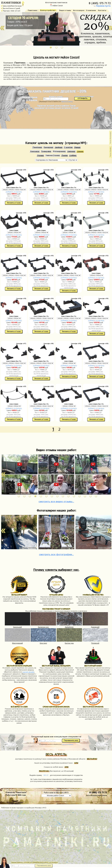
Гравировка (46, 151)
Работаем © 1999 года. (16, 795)
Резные (77, 147)
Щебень (73, 155)
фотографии (56, 554)
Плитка (65, 155)
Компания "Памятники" (16, 792)
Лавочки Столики (53, 155)
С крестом (68, 147)
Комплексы (35, 151)
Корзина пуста (102, 6)
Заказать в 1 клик (14, 203)
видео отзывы (56, 501)
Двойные (59, 147)
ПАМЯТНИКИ (11, 3)
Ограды (40, 155)
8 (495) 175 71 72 (100, 3)
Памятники (37, 147)
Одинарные (48, 147)
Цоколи (80, 151)
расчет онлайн (28, 672)
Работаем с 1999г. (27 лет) (11, 11)
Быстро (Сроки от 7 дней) (11, 8)
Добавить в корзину (14, 192)
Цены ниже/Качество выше (11, 6)
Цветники (71, 151)
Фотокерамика (59, 151)
